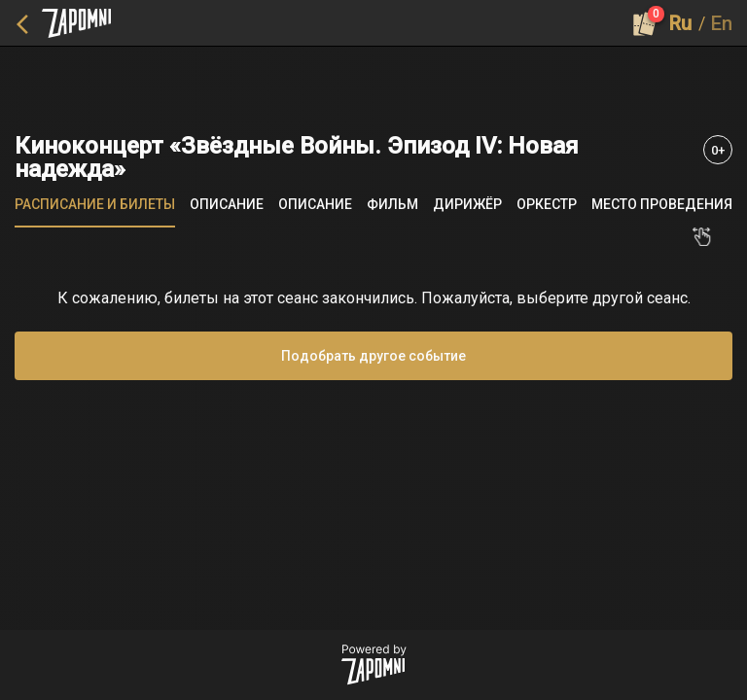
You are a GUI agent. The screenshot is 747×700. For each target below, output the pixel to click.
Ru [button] (680, 23)
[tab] (95, 204)
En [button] (722, 23)
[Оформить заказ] (645, 23)
